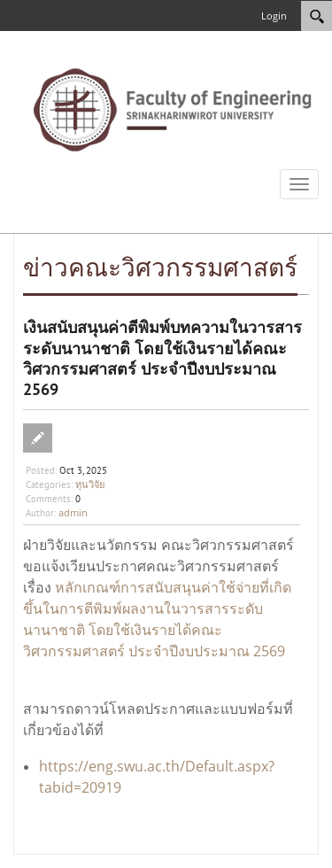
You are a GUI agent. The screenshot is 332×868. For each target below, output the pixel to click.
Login (274, 15)
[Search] (317, 16)
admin (73, 512)
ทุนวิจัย (90, 484)
